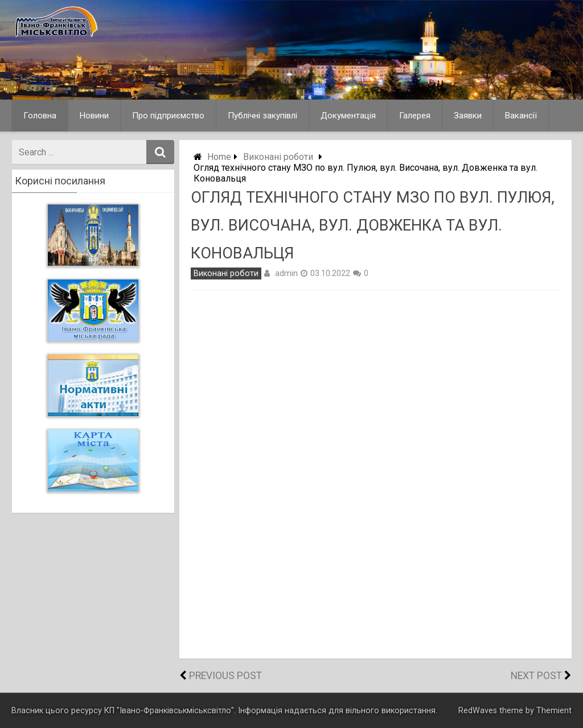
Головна (40, 116)
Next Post (536, 676)
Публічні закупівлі (262, 116)
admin (286, 273)
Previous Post (225, 676)
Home (219, 157)
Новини (94, 116)
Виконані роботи (278, 157)
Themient (554, 711)
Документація (348, 116)
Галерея (415, 116)
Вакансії (521, 116)
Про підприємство (168, 116)
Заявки (468, 116)
